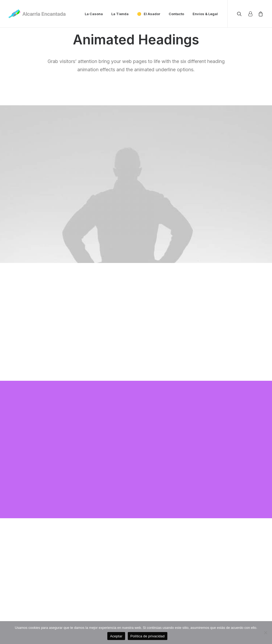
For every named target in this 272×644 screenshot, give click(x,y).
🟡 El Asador (149, 14)
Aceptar (116, 636)
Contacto (176, 14)
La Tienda (120, 14)
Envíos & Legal (205, 14)
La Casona (94, 14)
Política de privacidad (148, 636)
